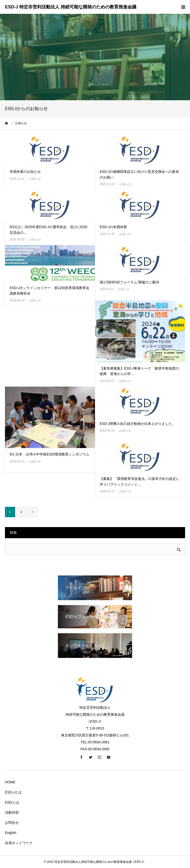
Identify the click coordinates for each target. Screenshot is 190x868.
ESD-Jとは (13, 792)
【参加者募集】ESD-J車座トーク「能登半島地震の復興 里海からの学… (139, 371)
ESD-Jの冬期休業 (113, 227)
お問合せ (12, 823)
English (11, 833)
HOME (10, 782)
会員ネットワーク (19, 843)
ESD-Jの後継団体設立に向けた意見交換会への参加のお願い (139, 174)
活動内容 (12, 812)
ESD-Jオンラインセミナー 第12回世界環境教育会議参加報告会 (49, 291)
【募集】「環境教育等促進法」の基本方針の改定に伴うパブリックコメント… (140, 481)
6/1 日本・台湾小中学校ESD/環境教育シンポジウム (49, 454)
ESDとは (12, 802)
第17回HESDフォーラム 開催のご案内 (129, 282)
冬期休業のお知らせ (25, 172)
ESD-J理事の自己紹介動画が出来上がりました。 (138, 424)
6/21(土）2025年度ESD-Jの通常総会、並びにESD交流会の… (48, 230)
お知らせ (35, 179)
